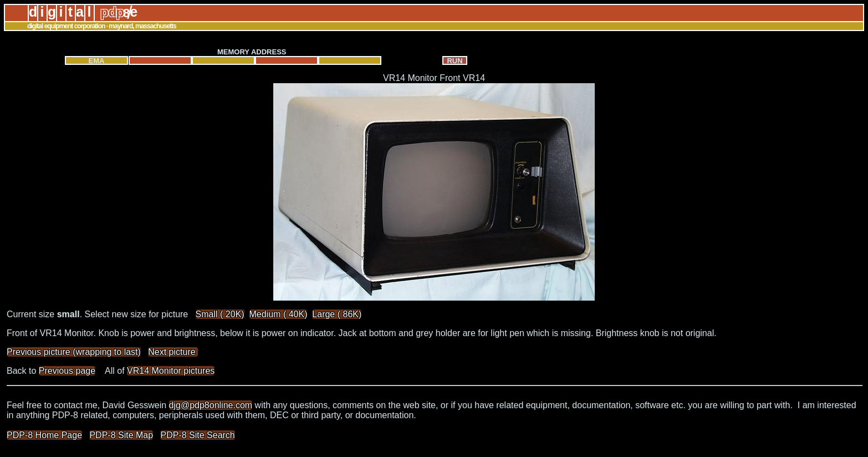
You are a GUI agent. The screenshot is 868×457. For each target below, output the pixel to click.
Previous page (67, 371)
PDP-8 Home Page (44, 435)
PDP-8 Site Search (197, 435)
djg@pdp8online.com (211, 405)
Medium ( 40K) (279, 314)
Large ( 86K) (337, 314)
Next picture (173, 352)
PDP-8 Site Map (121, 435)
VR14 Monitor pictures (171, 371)
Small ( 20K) (220, 314)
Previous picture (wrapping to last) (74, 352)
